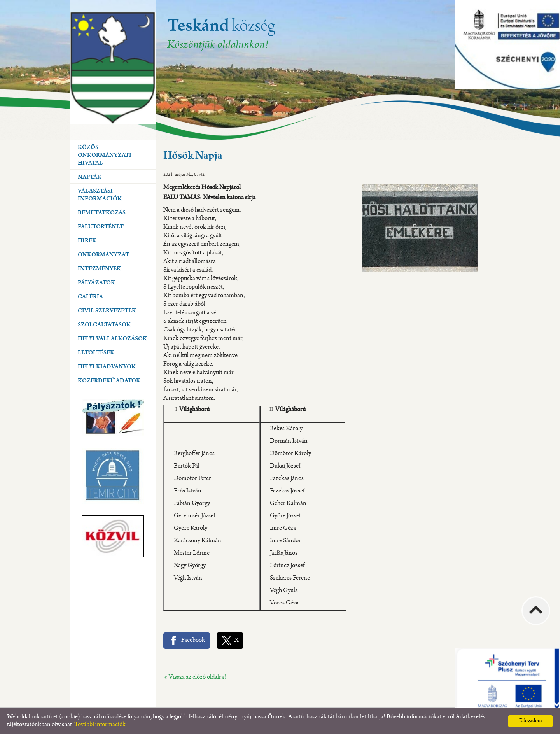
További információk (100, 725)
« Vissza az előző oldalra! (195, 677)
